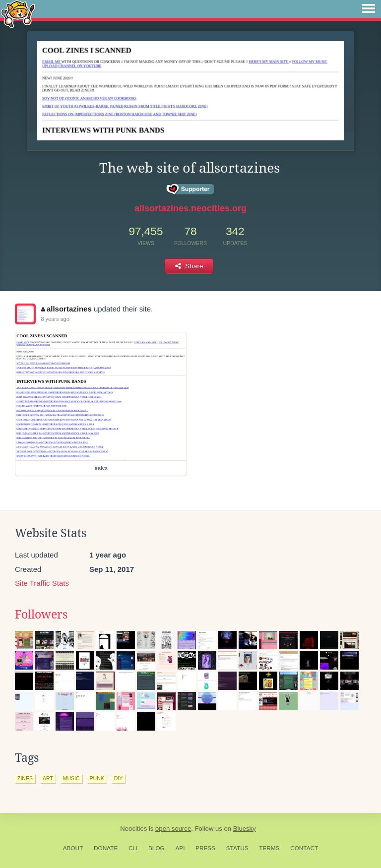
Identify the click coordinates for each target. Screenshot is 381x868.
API (180, 848)
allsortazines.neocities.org (190, 208)
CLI (133, 848)
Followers (41, 615)
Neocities (133, 829)
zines (25, 778)
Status (237, 848)
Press (205, 848)
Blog (157, 848)
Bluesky (245, 829)
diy (119, 778)
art (48, 778)
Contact (304, 848)
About (73, 848)
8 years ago (55, 319)
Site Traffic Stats (42, 583)
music (71, 778)
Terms (269, 848)
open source (173, 829)
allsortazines (66, 309)
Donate (106, 848)
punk (97, 778)
